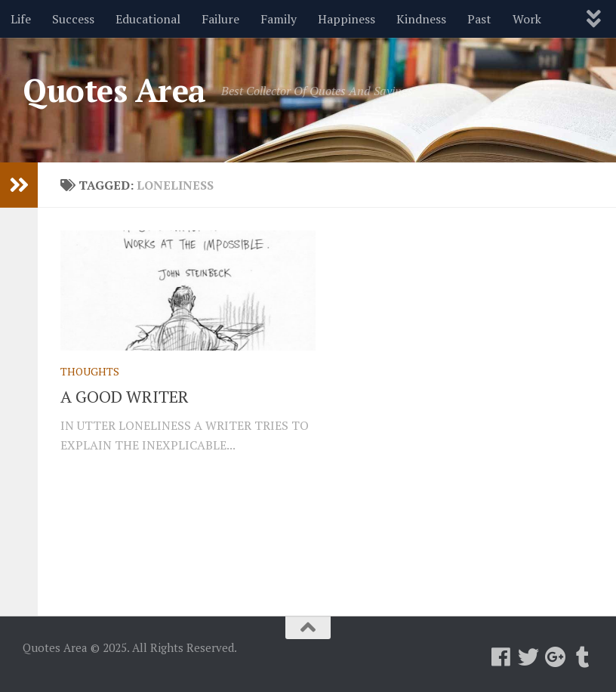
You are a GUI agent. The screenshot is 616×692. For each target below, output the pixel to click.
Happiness (346, 19)
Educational (148, 19)
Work (527, 19)
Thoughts (90, 371)
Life (21, 19)
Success (73, 19)
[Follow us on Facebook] (501, 657)
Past (479, 19)
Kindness (421, 19)
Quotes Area (114, 90)
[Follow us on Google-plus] (556, 657)
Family (279, 19)
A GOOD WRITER (125, 396)
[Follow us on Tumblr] (583, 657)
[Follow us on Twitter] (528, 657)
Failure (220, 19)
